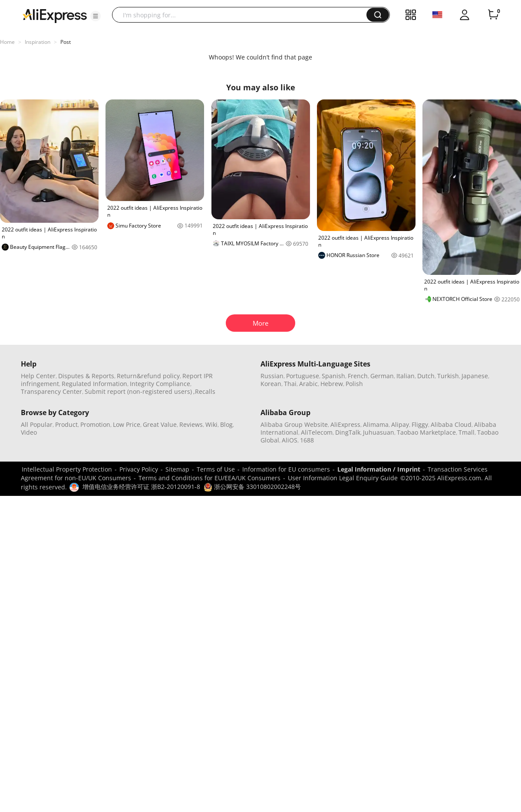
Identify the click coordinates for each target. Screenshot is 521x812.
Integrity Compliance (160, 384)
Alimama (376, 424)
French (358, 376)
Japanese (475, 376)
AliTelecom (317, 432)
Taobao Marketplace (426, 432)
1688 (307, 440)
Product (66, 424)
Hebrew (332, 384)
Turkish (448, 376)
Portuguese (303, 376)
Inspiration (38, 42)
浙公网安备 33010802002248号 (252, 487)
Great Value (160, 424)
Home (7, 42)
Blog (226, 424)
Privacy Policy (139, 469)
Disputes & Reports (86, 376)
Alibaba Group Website (294, 424)
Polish (354, 384)
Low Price (127, 424)
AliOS (290, 440)
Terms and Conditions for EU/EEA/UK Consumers (209, 478)
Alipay (400, 424)
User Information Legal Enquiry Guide (343, 478)
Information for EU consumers (286, 469)
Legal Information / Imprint (379, 469)
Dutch (426, 376)
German (382, 376)
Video (29, 432)
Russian (272, 376)
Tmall (467, 432)
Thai (290, 384)
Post (66, 42)
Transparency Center (51, 391)
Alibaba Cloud (451, 424)
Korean (271, 384)
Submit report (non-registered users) (138, 391)
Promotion (95, 424)
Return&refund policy (148, 376)
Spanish (333, 376)
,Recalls (204, 391)
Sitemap (177, 469)
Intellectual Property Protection (67, 469)
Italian (406, 376)
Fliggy (420, 424)
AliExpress (345, 424)
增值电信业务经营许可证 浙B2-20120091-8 (141, 487)
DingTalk (348, 432)
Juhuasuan (379, 432)
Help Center (38, 376)
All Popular (37, 424)
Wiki (211, 424)
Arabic (308, 384)
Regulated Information (94, 384)
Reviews (191, 424)
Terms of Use (216, 469)
